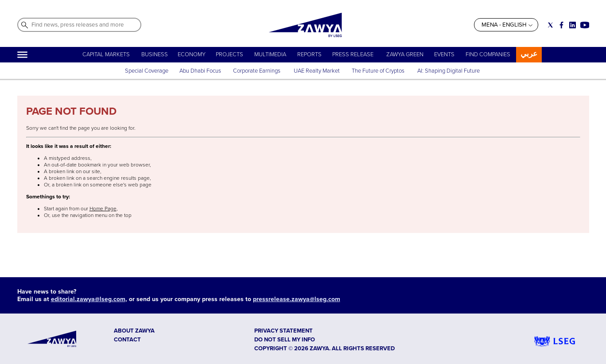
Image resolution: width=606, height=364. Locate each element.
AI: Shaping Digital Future (449, 71)
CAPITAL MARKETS (106, 54)
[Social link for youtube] (585, 25)
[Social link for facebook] (561, 25)
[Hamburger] (22, 55)
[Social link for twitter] (550, 25)
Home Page (103, 209)
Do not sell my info (285, 340)
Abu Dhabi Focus (200, 71)
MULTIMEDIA (270, 54)
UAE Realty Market (317, 71)
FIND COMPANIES (488, 54)
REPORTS (309, 54)
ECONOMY (192, 54)
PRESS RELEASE (353, 54)
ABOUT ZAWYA (134, 331)
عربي (529, 54)
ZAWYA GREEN (405, 54)
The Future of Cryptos (378, 71)
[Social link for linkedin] (573, 25)
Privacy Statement (284, 331)
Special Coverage (147, 71)
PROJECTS (229, 54)
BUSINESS (155, 54)
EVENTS (444, 54)
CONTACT (127, 340)
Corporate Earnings (257, 71)
